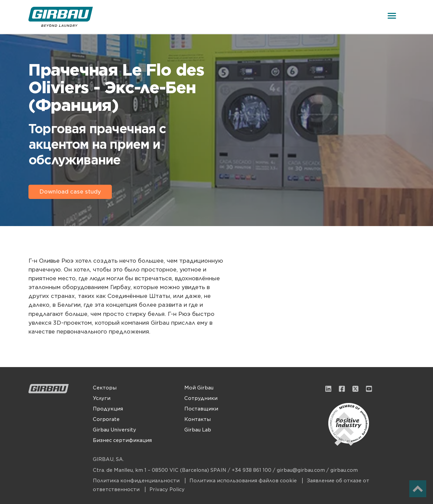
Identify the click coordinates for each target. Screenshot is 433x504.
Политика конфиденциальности (137, 481)
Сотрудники (201, 398)
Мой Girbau (199, 388)
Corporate (106, 419)
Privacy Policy (167, 489)
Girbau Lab (198, 430)
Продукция (108, 409)
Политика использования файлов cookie (244, 481)
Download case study (70, 192)
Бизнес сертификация (122, 440)
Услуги (102, 398)
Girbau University (115, 430)
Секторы (105, 388)
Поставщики (201, 409)
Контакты (198, 419)
